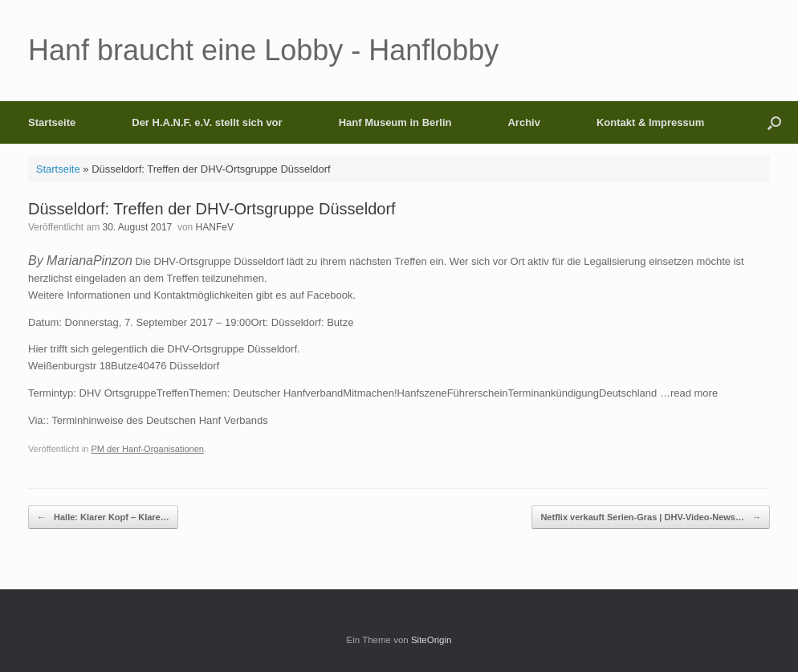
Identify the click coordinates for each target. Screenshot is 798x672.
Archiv (523, 122)
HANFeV (215, 227)
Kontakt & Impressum (650, 122)
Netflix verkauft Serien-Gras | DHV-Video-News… (651, 517)
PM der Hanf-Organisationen (147, 449)
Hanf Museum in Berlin (395, 122)
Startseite (52, 122)
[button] (774, 122)
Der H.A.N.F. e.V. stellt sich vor (207, 122)
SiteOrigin (432, 640)
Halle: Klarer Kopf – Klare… (103, 517)
